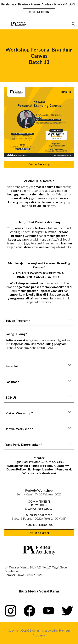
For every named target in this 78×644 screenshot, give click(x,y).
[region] (39, 9)
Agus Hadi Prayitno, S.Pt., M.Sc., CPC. (39, 462)
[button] (5, 24)
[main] (39, 56)
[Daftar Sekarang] (39, 164)
